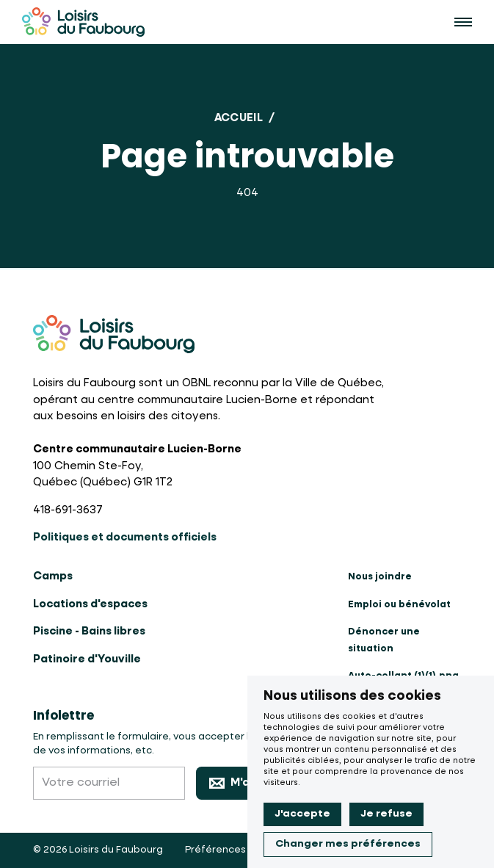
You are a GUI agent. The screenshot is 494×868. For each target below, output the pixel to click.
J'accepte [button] (302, 814)
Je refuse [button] (386, 814)
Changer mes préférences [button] (348, 844)
